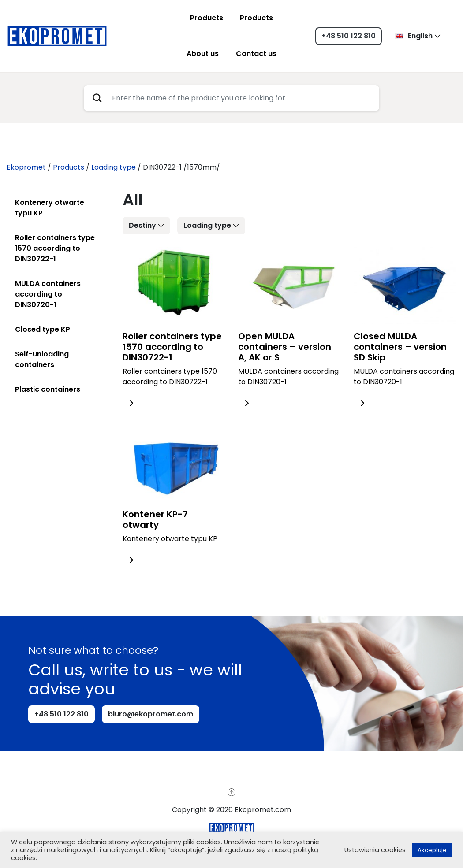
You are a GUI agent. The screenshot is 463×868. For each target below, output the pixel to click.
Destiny (142, 225)
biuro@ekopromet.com (151, 714)
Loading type (207, 225)
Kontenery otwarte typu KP (50, 208)
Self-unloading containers (42, 359)
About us (203, 54)
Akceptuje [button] (432, 850)
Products (207, 18)
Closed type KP (43, 329)
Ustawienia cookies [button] (375, 850)
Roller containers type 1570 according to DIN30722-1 (55, 248)
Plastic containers (48, 389)
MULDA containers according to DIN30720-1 (48, 294)
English (414, 36)
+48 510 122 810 (349, 36)
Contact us (256, 54)
